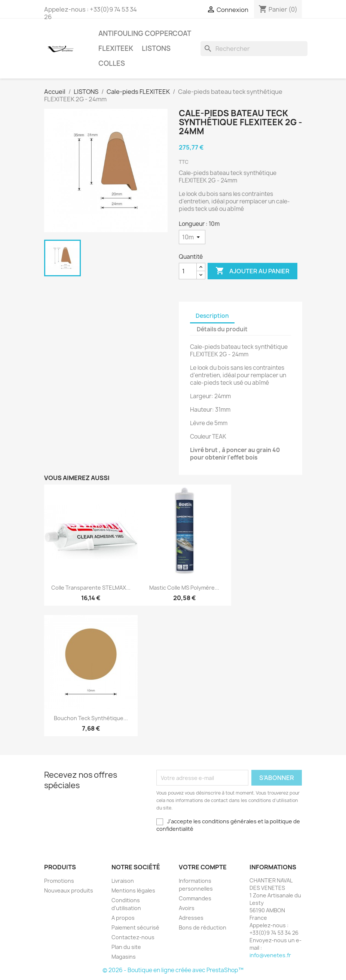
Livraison (123, 881)
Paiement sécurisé (135, 927)
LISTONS (156, 48)
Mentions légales (133, 890)
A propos (123, 918)
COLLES (112, 63)
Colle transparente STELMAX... (91, 588)
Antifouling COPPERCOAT (145, 33)
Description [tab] (212, 316)
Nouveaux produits (69, 890)
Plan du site (126, 947)
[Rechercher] (254, 49)
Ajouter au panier (252, 271)
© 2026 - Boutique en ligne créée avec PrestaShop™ (173, 970)
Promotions (59, 881)
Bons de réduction (203, 927)
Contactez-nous (133, 937)
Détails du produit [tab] (222, 329)
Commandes (195, 898)
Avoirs (187, 908)
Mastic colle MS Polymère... (184, 588)
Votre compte (203, 867)
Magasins (124, 957)
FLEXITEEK (116, 48)
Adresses (191, 918)
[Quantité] (188, 271)
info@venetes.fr (270, 955)
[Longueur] (192, 237)
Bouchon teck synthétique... (91, 718)
